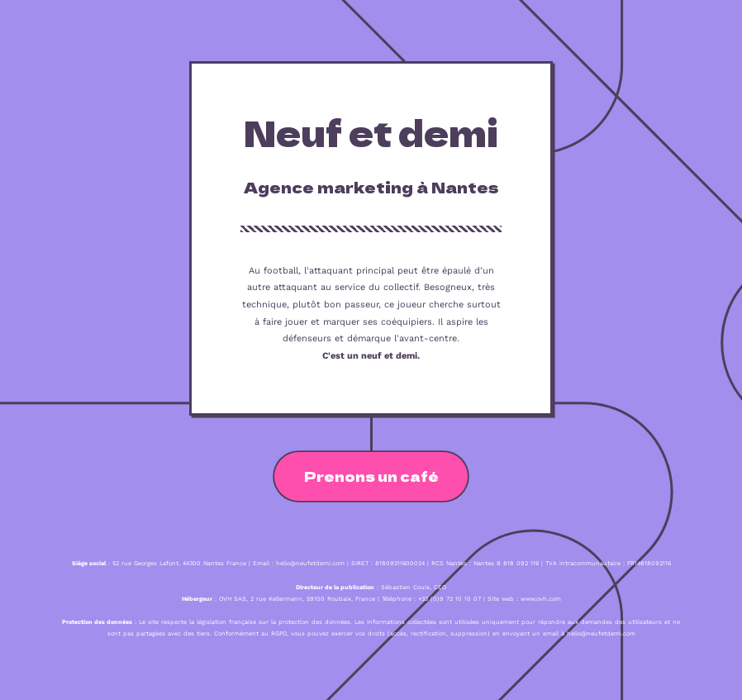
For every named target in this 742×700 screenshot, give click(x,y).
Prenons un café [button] (371, 476)
